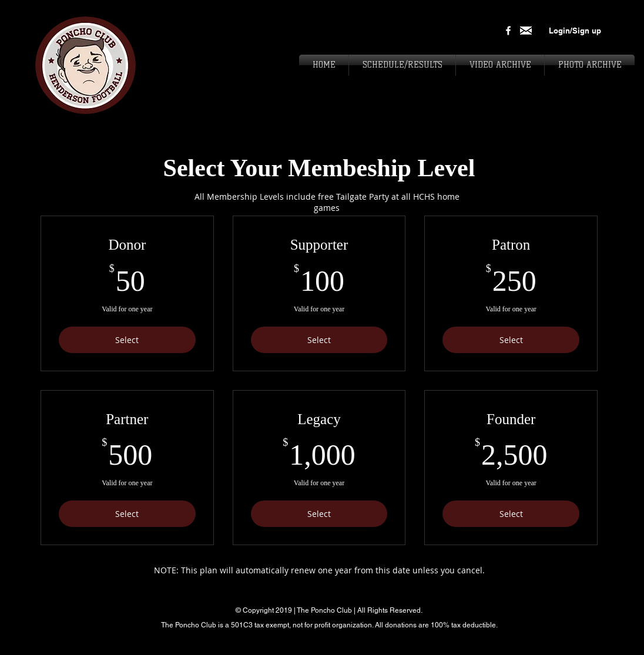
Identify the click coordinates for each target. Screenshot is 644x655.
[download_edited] (526, 31)
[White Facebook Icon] (508, 31)
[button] (590, 65)
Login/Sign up (575, 31)
